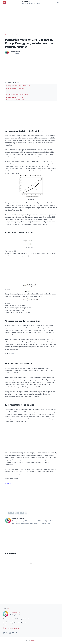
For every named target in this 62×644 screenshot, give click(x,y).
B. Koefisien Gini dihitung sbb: (15, 88)
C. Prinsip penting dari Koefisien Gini (17, 94)
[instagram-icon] (10, 633)
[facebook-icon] (4, 633)
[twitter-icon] (7, 633)
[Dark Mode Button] (58, 2)
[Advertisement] (31, 20)
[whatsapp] (16, 513)
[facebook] (9, 513)
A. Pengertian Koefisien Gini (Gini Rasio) (18, 86)
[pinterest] (23, 513)
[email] (26, 513)
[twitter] (13, 513)
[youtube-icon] (13, 633)
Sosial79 (26, 2)
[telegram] (19, 513)
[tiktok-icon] (16, 633)
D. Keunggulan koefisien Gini (15, 97)
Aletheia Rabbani (15, 613)
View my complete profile (11, 628)
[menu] (4, 2)
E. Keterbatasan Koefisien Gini (15, 100)
